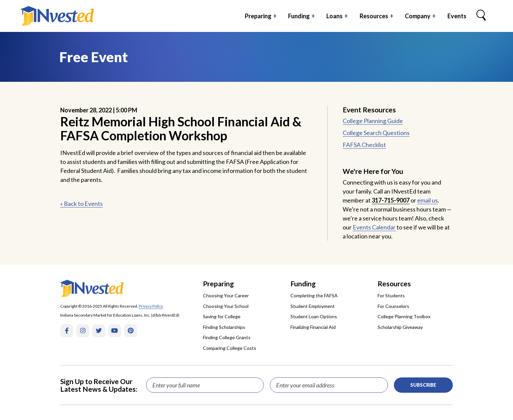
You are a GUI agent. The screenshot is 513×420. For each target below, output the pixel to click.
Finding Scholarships (224, 327)
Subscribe (423, 385)
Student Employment (313, 306)
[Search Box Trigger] (481, 16)
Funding (299, 16)
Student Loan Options (314, 316)
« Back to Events (82, 204)
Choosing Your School (226, 306)
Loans (335, 16)
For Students (391, 295)
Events (457, 16)
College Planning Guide (373, 121)
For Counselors (393, 306)
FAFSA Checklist (364, 145)
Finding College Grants (227, 337)
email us (427, 200)
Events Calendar (374, 227)
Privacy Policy (151, 306)
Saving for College (222, 316)
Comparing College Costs (230, 348)
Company (418, 16)
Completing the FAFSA (314, 295)
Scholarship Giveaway (400, 327)
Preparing (258, 16)
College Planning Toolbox (404, 316)
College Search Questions (376, 133)
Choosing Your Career (226, 295)
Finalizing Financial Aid (313, 327)
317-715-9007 (391, 200)
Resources (374, 16)
